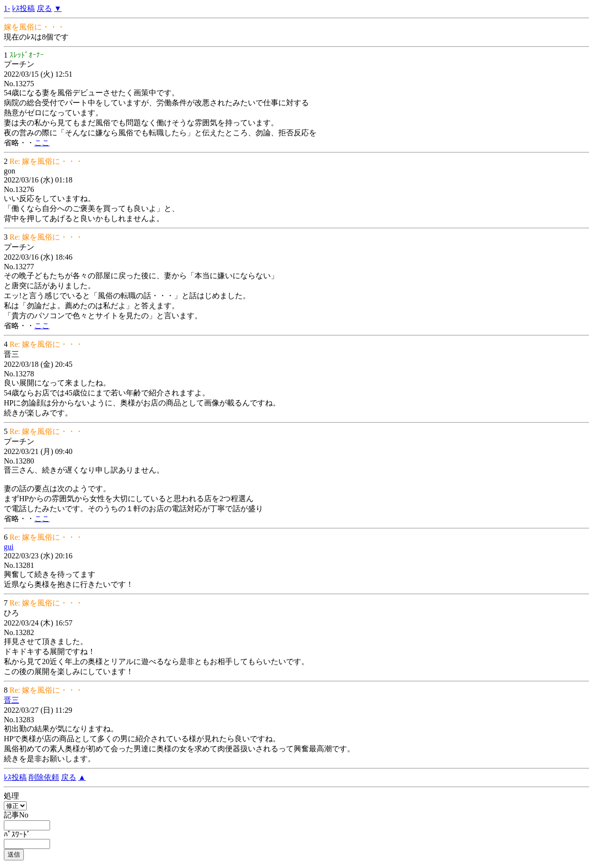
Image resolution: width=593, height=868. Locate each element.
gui (9, 547)
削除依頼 (44, 777)
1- (7, 8)
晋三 (11, 700)
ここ (42, 143)
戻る (44, 8)
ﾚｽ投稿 (23, 8)
